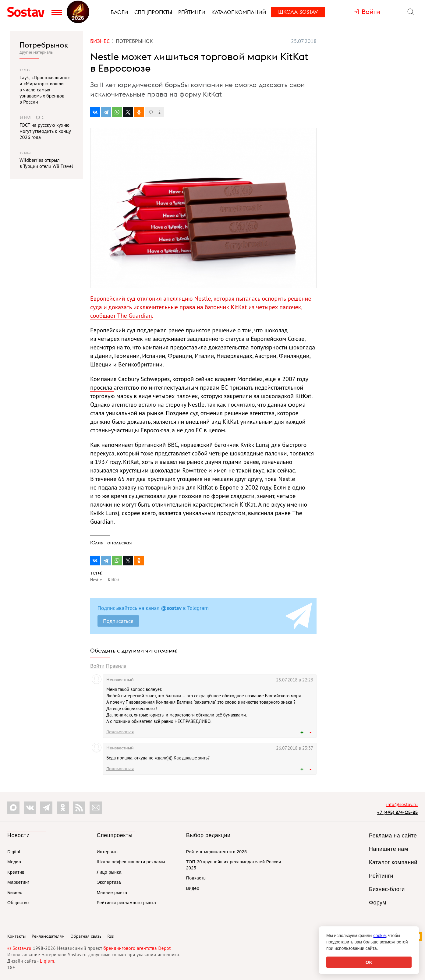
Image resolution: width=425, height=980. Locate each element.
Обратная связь (86, 936)
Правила (116, 666)
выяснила (261, 513)
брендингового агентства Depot (137, 948)
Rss (111, 936)
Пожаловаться (120, 732)
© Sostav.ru (19, 948)
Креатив (16, 872)
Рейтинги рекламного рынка (126, 903)
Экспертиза (109, 882)
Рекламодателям (48, 936)
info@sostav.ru (402, 804)
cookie (380, 936)
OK (369, 962)
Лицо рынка (109, 872)
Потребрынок (44, 45)
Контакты (17, 936)
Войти (97, 666)
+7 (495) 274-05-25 (397, 812)
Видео (193, 888)
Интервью (107, 852)
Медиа (14, 862)
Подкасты (196, 878)
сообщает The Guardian (121, 316)
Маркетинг (18, 882)
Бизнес (15, 893)
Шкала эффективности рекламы (131, 862)
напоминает (117, 445)
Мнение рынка (112, 893)
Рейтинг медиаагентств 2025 (216, 852)
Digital (14, 852)
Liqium (47, 961)
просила (102, 387)
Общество (18, 903)
